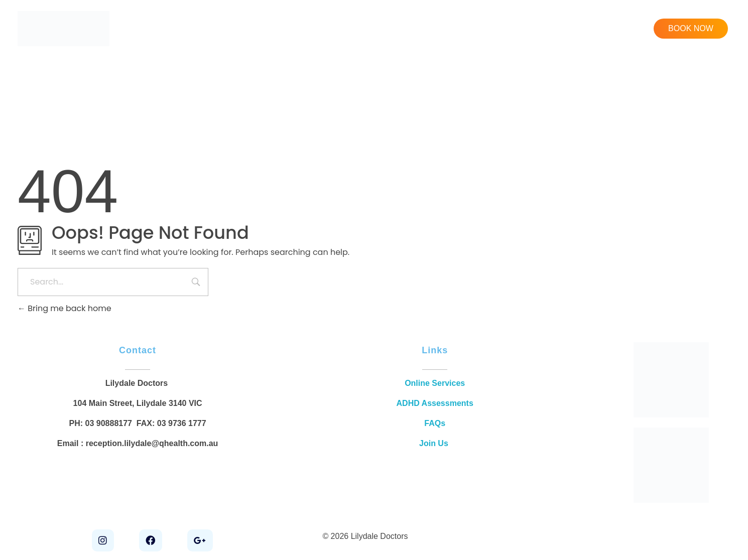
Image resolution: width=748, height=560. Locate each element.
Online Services (435, 383)
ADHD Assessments (435, 403)
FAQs (435, 423)
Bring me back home (65, 308)
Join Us (435, 443)
